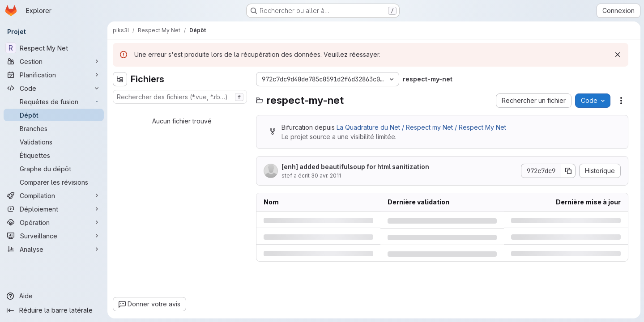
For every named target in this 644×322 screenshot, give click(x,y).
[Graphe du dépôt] (54, 169)
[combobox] (180, 97)
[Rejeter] (618, 55)
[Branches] (54, 128)
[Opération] (54, 222)
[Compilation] (54, 195)
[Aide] (54, 296)
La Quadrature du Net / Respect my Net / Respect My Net (421, 127)
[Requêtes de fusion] (54, 102)
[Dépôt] (54, 115)
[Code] (54, 88)
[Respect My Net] (54, 48)
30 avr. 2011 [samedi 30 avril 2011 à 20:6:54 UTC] (326, 176)
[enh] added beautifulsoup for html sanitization (355, 167)
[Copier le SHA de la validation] (568, 171)
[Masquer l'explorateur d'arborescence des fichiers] (120, 79)
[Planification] (54, 75)
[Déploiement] (54, 209)
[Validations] (54, 142)
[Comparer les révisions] (54, 182)
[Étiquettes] (54, 155)
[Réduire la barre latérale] (54, 310)
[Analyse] (54, 249)
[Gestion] (54, 61)
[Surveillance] (54, 236)
